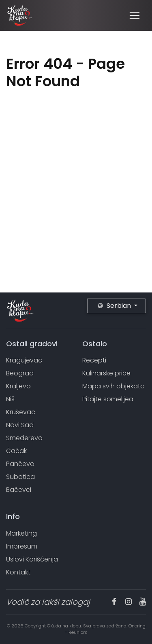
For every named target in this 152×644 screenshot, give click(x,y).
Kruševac (21, 412)
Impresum (22, 546)
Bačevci (19, 490)
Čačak (16, 451)
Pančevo (20, 464)
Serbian (115, 306)
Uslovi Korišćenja (32, 559)
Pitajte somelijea (108, 399)
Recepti (94, 360)
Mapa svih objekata (113, 386)
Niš (10, 399)
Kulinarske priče (106, 373)
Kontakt (18, 572)
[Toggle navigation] (135, 15)
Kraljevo (18, 386)
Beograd (20, 373)
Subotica (20, 477)
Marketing (21, 533)
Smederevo (24, 438)
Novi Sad (20, 425)
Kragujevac (24, 360)
